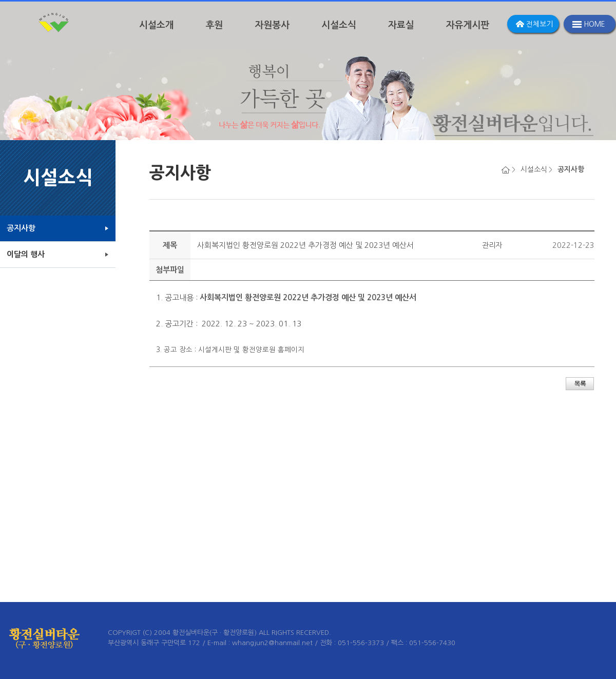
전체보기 (540, 24)
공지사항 (21, 228)
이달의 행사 (26, 254)
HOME (594, 24)
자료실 (401, 25)
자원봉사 (273, 25)
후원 (215, 25)
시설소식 (339, 25)
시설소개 (157, 25)
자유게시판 (468, 25)
